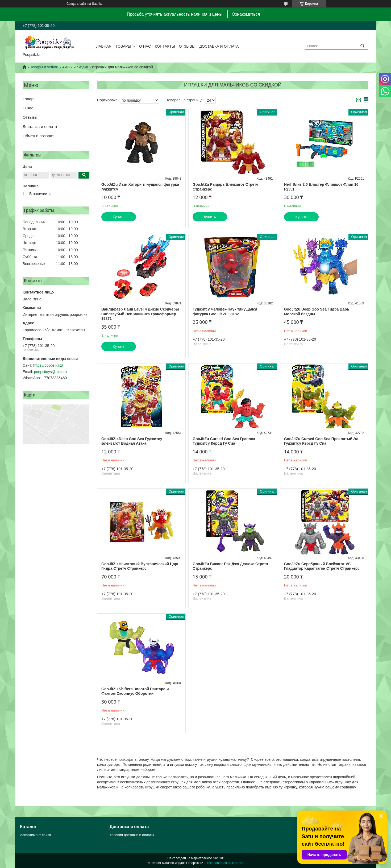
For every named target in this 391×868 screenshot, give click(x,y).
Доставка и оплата (219, 46)
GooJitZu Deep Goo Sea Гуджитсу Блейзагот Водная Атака (132, 441)
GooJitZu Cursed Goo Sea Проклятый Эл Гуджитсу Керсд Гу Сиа (321, 441)
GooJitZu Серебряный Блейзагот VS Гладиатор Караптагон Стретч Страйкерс (322, 566)
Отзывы (187, 46)
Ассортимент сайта (35, 835)
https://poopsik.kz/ (48, 365)
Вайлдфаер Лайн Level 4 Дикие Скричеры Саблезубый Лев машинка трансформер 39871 (140, 314)
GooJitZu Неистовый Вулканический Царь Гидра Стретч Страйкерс (140, 566)
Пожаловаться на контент (225, 863)
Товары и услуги (44, 67)
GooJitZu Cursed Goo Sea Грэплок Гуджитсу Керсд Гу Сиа (224, 441)
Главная (103, 46)
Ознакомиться (246, 14)
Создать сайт (76, 4)
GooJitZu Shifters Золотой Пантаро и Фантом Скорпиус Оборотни (135, 691)
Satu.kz (218, 858)
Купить (119, 217)
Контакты (165, 46)
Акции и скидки (75, 67)
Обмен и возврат (38, 136)
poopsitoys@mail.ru (50, 372)
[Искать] (362, 46)
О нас (145, 46)
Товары (123, 46)
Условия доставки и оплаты (132, 835)
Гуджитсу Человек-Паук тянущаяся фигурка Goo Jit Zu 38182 (225, 312)
